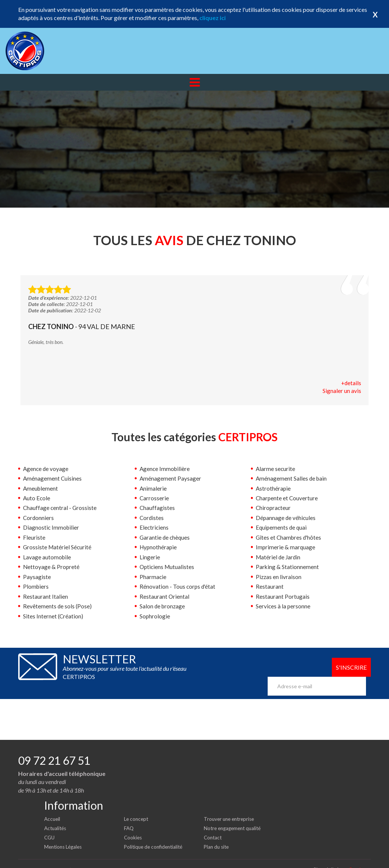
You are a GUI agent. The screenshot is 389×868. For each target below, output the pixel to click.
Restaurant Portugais (283, 596)
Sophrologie (155, 616)
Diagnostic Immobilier (52, 528)
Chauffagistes (157, 508)
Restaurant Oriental (165, 596)
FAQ (129, 816)
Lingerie (150, 557)
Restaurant (270, 587)
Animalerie (153, 489)
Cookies (133, 825)
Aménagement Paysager (171, 479)
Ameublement (41, 489)
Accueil (53, 807)
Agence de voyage (46, 469)
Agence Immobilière (165, 469)
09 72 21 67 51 (54, 748)
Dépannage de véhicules (286, 518)
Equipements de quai (282, 528)
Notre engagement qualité (235, 816)
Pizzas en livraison (279, 577)
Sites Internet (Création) (53, 616)
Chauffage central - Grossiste (60, 508)
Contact (213, 825)
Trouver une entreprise (231, 807)
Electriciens (154, 528)
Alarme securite (276, 469)
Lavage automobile (47, 557)
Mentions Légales (65, 834)
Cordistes (152, 518)
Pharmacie (153, 577)
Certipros (360, 857)
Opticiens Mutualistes (168, 567)
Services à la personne (283, 606)
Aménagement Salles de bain (292, 479)
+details (351, 383)
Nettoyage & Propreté (52, 567)
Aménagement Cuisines (53, 479)
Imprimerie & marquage (286, 547)
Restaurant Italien (45, 596)
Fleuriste (34, 538)
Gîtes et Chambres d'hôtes (290, 538)
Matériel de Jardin (279, 557)
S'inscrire (351, 668)
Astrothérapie (274, 489)
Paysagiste (37, 577)
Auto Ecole (37, 499)
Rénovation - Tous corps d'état (178, 587)
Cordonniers (39, 518)
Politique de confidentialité (155, 834)
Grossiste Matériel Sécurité (58, 547)
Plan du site (217, 834)
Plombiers (36, 587)
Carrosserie (154, 499)
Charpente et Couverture (287, 499)
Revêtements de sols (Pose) (58, 606)
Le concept (137, 807)
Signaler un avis (342, 391)
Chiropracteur (274, 508)
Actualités (56, 816)
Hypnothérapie (159, 547)
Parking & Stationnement (287, 567)
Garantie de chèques (165, 538)
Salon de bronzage (163, 606)
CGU (50, 825)
